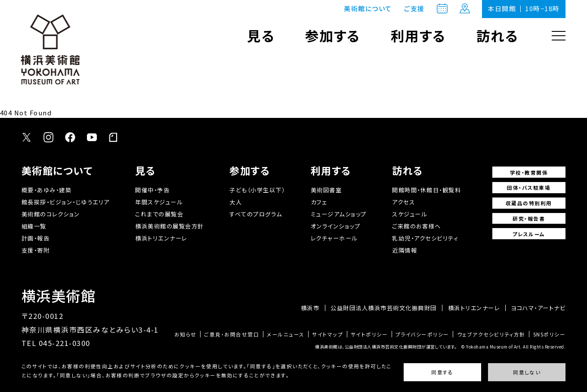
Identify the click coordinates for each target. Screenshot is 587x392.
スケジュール (409, 214)
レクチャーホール (334, 238)
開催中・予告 (152, 190)
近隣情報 (405, 250)
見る (261, 35)
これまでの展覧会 (159, 214)
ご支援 (414, 9)
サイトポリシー (369, 334)
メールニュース (286, 334)
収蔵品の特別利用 (529, 203)
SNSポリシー (549, 334)
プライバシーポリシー (422, 334)
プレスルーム (529, 234)
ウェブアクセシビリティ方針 (491, 334)
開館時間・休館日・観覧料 (426, 190)
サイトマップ (327, 334)
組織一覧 (34, 226)
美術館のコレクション (51, 214)
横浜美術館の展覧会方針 (169, 226)
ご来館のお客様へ (416, 226)
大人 (236, 202)
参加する (333, 35)
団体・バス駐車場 (529, 187)
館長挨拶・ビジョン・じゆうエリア (66, 202)
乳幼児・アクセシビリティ (425, 238)
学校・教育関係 (529, 172)
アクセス (403, 202)
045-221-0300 (65, 343)
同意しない (527, 372)
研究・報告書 (529, 218)
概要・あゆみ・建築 (46, 190)
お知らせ (185, 334)
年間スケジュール (159, 202)
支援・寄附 (36, 250)
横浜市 (310, 308)
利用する (419, 35)
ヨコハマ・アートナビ (538, 308)
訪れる (498, 35)
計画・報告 (36, 238)
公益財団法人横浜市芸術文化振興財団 (383, 308)
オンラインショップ (335, 226)
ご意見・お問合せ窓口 (232, 334)
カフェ (319, 202)
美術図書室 (326, 190)
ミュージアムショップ (339, 214)
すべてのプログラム (256, 214)
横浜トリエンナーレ (161, 238)
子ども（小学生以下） (257, 190)
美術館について (368, 8)
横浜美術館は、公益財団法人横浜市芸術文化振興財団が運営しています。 (386, 347)
